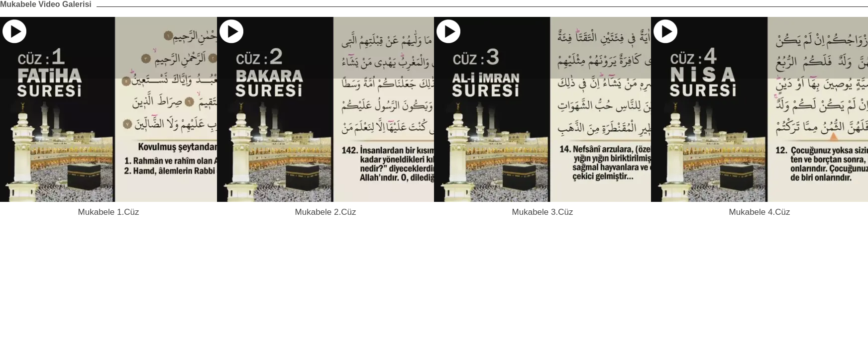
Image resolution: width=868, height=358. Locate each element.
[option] (108, 117)
